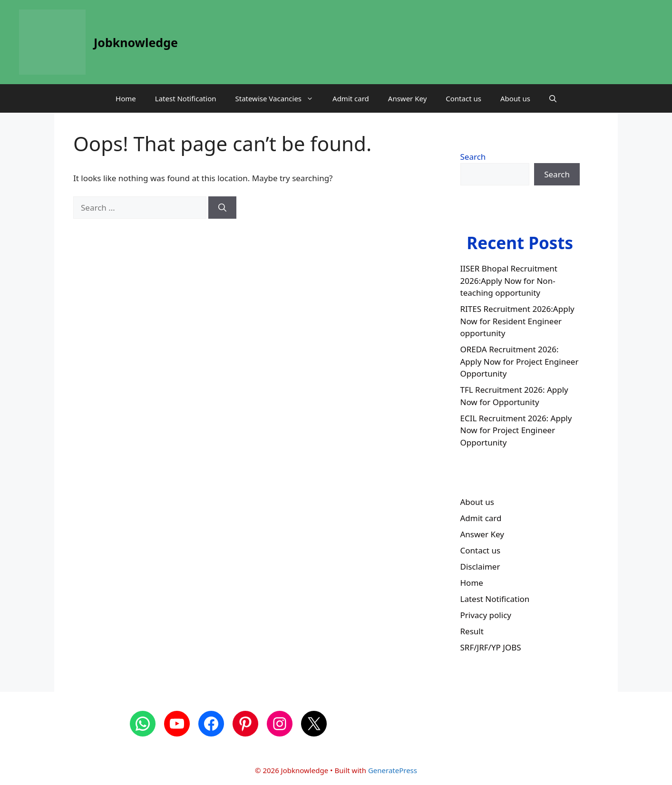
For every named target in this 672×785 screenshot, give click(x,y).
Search (473, 157)
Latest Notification (186, 98)
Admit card (351, 98)
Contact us (463, 98)
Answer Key (407, 98)
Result (472, 631)
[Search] (222, 208)
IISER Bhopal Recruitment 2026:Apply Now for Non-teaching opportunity (509, 281)
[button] (553, 98)
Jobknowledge (136, 42)
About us (515, 98)
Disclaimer (480, 567)
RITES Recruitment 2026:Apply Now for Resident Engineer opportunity (517, 321)
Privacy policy (486, 615)
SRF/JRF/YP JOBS (491, 647)
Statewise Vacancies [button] (279, 98)
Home (126, 98)
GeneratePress (393, 770)
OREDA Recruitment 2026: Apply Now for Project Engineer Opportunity (520, 361)
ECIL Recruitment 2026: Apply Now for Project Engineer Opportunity (516, 430)
